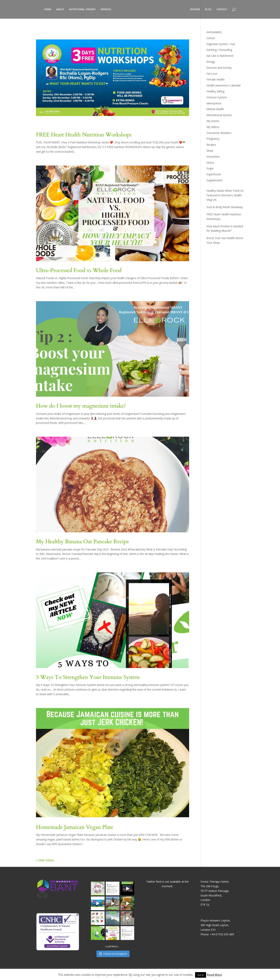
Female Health (215, 79)
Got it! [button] (201, 975)
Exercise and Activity (219, 68)
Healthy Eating (215, 91)
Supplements (215, 180)
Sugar (210, 168)
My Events (213, 121)
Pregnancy (213, 139)
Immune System (217, 97)
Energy (211, 62)
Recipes (211, 145)
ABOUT (60, 10)
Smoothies (213, 157)
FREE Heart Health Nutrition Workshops (84, 135)
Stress (210, 163)
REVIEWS (195, 10)
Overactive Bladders (219, 133)
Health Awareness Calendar (224, 85)
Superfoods (214, 174)
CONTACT (222, 10)
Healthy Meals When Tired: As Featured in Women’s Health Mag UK (225, 195)
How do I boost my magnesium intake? (81, 406)
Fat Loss (212, 74)
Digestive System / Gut (221, 44)
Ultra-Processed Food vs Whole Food (79, 270)
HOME (48, 10)
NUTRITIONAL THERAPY (82, 10)
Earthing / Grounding (219, 50)
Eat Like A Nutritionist (220, 56)
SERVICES (106, 10)
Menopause (214, 103)
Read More (214, 975)
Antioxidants (214, 32)
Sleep (210, 151)
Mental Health (215, 109)
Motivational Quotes (219, 115)
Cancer (211, 38)
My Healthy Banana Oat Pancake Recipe (83, 542)
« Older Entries (45, 860)
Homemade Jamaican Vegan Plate (75, 827)
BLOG (208, 10)
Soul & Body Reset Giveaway (225, 207)
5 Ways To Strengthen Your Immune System (88, 677)
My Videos (213, 127)
